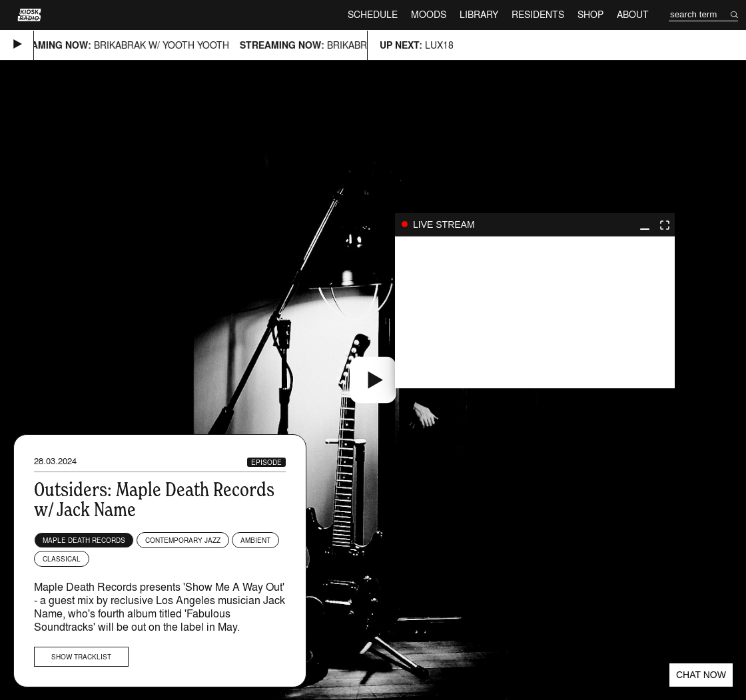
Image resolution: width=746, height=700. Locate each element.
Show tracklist (81, 657)
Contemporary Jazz (183, 540)
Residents (538, 14)
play (535, 312)
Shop (590, 14)
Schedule (373, 14)
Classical (62, 559)
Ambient (255, 540)
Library (479, 14)
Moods (429, 14)
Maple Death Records (84, 540)
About (633, 14)
